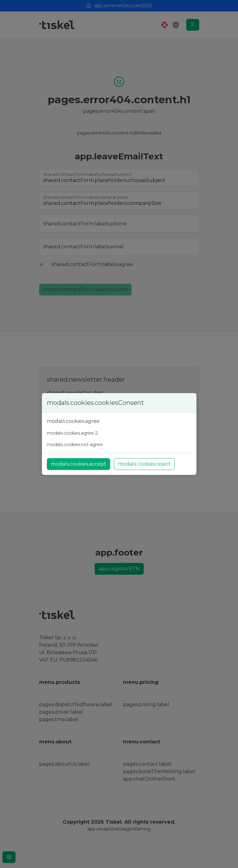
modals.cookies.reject (144, 464)
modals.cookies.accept (79, 464)
